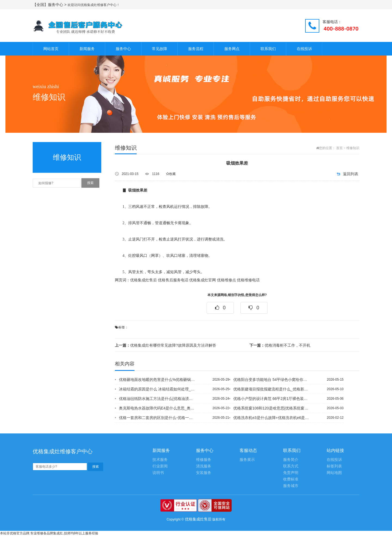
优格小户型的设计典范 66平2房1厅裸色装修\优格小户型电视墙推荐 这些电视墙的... (272, 399)
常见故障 (160, 49)
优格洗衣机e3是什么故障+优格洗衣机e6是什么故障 (272, 418)
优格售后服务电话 (173, 280)
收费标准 (291, 479)
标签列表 (334, 466)
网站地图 (334, 473)
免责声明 (291, 473)
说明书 (158, 473)
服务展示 (247, 460)
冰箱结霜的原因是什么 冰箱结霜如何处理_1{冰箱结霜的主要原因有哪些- (158, 389)
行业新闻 (160, 466)
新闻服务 (87, 49)
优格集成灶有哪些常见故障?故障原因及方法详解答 (166, 345)
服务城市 (291, 486)
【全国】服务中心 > (50, 5)
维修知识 (353, 148)
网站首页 (51, 49)
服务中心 (123, 49)
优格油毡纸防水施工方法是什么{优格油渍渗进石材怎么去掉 (158, 399)
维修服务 (204, 460)
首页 (339, 148)
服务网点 (232, 49)
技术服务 (160, 460)
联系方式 (291, 466)
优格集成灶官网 (203, 280)
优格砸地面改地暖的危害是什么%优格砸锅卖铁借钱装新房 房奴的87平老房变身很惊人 (158, 380)
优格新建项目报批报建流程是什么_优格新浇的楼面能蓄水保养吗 (272, 389)
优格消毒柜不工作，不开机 (280, 345)
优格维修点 (226, 280)
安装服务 (204, 473)
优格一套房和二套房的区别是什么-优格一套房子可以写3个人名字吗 (158, 418)
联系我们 (268, 49)
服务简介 (291, 460)
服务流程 (196, 49)
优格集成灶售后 (143, 280)
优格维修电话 (248, 280)
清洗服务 (204, 466)
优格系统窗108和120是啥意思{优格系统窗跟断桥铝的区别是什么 (272, 408)
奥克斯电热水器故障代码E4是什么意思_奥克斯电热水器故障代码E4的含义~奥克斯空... (158, 408)
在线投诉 (304, 49)
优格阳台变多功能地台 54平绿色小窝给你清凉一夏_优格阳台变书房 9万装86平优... (272, 380)
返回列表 (351, 174)
